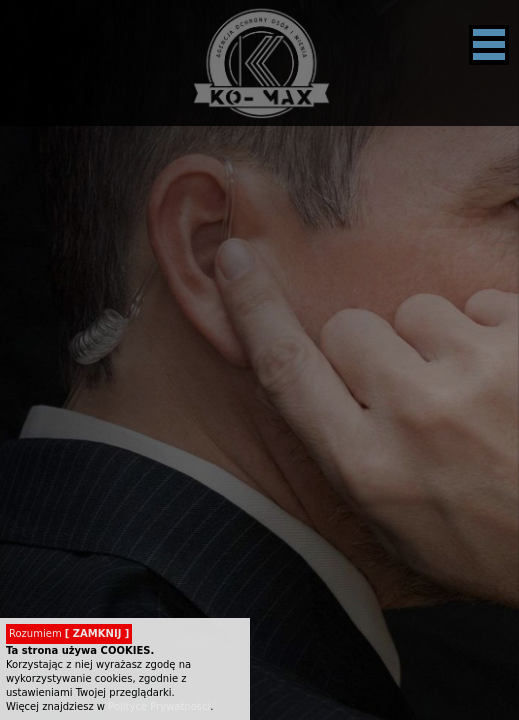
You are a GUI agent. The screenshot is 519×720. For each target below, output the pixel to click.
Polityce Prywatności (159, 706)
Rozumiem (69, 633)
